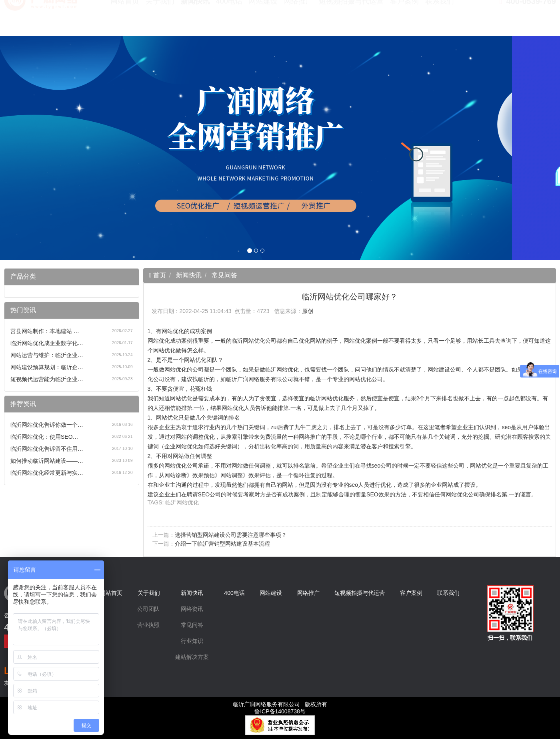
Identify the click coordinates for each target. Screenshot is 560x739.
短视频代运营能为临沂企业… (47, 379)
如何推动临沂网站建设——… (47, 461)
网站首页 (125, 20)
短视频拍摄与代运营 (351, 20)
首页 (158, 275)
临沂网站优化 (182, 502)
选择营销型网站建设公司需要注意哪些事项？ (231, 535)
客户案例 (404, 20)
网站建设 (263, 20)
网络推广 (298, 20)
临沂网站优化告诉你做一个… (47, 425)
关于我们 (160, 20)
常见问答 (224, 275)
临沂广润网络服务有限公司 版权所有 (280, 704)
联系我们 (440, 20)
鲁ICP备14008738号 (280, 711)
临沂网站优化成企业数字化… (47, 343)
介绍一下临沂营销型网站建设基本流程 (222, 544)
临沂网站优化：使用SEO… (44, 437)
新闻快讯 (195, 20)
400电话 (229, 20)
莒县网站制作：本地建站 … (45, 331)
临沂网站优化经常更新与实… (47, 473)
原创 (308, 311)
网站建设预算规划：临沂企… (47, 367)
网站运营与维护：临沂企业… (47, 355)
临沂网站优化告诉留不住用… (47, 449)
